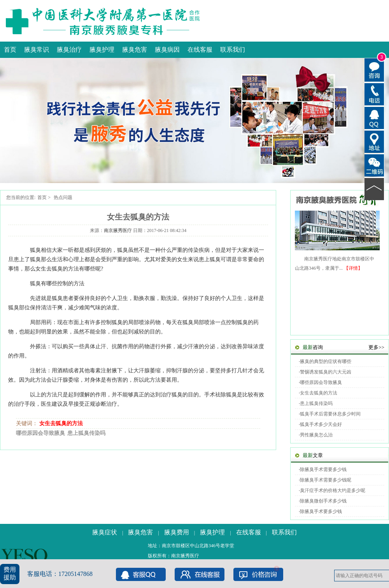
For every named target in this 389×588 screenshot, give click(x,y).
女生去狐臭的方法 (61, 423)
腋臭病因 (167, 50)
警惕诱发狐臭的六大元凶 (326, 372)
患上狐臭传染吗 (86, 433)
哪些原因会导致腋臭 (40, 433)
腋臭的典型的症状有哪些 (326, 361)
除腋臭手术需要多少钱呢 (326, 480)
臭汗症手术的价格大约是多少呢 (333, 490)
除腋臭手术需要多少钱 (323, 469)
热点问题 (63, 197)
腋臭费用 (177, 532)
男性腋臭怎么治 (316, 435)
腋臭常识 (37, 50)
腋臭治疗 (69, 50)
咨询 (313, 347)
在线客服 (200, 50)
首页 (10, 50)
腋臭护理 (102, 50)
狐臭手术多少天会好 (321, 424)
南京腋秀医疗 (118, 230)
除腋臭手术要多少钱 (321, 511)
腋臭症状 (105, 532)
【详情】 (353, 268)
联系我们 (233, 50)
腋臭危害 (135, 50)
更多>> (376, 347)
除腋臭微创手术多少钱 (323, 501)
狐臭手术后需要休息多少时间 (330, 414)
